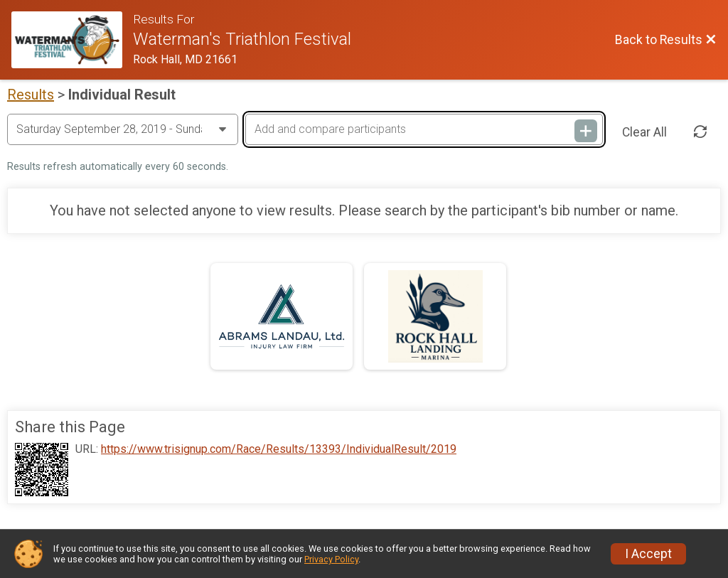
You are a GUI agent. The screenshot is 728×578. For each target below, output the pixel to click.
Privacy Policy (331, 559)
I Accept (648, 554)
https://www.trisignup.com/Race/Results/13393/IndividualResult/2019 (279, 449)
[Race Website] (72, 40)
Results (31, 95)
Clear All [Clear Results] (644, 132)
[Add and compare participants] (424, 129)
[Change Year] (123, 129)
